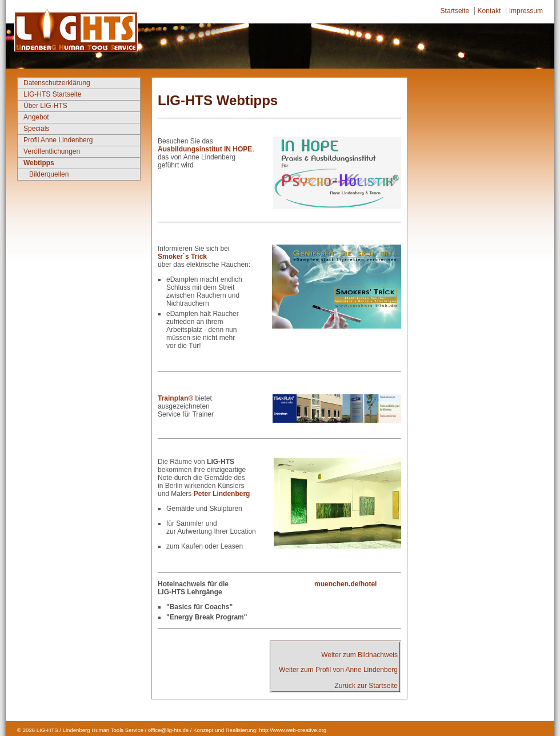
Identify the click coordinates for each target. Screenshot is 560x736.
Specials (36, 129)
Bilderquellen (49, 174)
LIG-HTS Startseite (52, 94)
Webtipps (39, 163)
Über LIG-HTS (45, 106)
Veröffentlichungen (52, 151)
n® (189, 398)
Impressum (526, 11)
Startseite (455, 11)
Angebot (36, 117)
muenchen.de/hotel (345, 584)
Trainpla (171, 398)
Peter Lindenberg (221, 494)
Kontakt (489, 11)
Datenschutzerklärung (57, 83)
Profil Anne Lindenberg (58, 140)
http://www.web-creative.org (293, 730)
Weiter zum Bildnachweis (359, 655)
